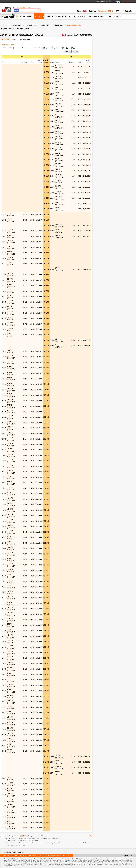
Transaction (45, 25)
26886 (4, 526)
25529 (4, 417)
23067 (4, 729)
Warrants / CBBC (106, 11)
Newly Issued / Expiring (111, 16)
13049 (4, 335)
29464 (4, 477)
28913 (4, 499)
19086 (4, 642)
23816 (4, 319)
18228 (4, 631)
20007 (4, 778)
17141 (4, 806)
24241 (4, 603)
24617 (52, 203)
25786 (4, 308)
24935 (4, 395)
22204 (52, 149)
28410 (4, 751)
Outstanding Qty (6, 28)
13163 (4, 466)
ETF (117, 11)
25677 (4, 302)
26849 (4, 455)
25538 (4, 291)
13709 (4, 220)
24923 (4, 450)
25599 (4, 428)
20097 (4, 674)
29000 (4, 691)
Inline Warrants (24, 39)
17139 (4, 800)
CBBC (14, 39)
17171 (4, 795)
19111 (4, 652)
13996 (4, 351)
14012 (4, 258)
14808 (4, 236)
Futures (92, 11)
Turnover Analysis (63, 16)
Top (91, 836)
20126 (4, 680)
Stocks (82, 11)
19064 (4, 636)
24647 (4, 614)
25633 (4, 264)
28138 (4, 543)
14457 (4, 242)
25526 (4, 406)
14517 (52, 72)
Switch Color (129, 2)
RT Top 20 (79, 16)
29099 (4, 685)
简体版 (105, 2)
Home (22, 16)
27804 (4, 494)
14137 (4, 214)
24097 (4, 598)
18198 (4, 559)
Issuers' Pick (92, 16)
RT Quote (39, 16)
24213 (4, 581)
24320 (4, 384)
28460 (52, 340)
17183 (4, 817)
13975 (52, 94)
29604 (4, 472)
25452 (4, 620)
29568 (4, 488)
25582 (4, 423)
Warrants (5, 39)
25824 (52, 154)
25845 (4, 401)
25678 (4, 439)
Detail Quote (17, 25)
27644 (4, 587)
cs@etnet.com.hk (62, 855)
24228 (52, 171)
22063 (4, 713)
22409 (52, 132)
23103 (52, 165)
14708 (52, 77)
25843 (4, 313)
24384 (4, 609)
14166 (4, 505)
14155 (4, 275)
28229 (52, 236)
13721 (4, 286)
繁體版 (98, 2)
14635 (4, 554)
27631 (52, 198)
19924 (4, 663)
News (30, 16)
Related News (58, 25)
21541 (4, 784)
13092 (4, 461)
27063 (4, 516)
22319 (52, 116)
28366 (52, 269)
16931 (52, 762)
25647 (4, 433)
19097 (4, 647)
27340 (52, 187)
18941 (4, 570)
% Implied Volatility (22, 28)
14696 (52, 67)
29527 (4, 483)
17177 (4, 811)
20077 (4, 669)
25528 (4, 412)
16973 (52, 768)
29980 (4, 324)
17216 (4, 828)
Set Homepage (115, 2)
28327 (52, 346)
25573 (4, 521)
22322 (52, 209)
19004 (4, 549)
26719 (4, 444)
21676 (4, 576)
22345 (52, 121)
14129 (4, 362)
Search (50, 16)
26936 (4, 532)
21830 (4, 718)
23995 (52, 231)
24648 (52, 176)
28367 (4, 746)
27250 (52, 182)
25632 (4, 368)
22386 (52, 127)
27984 (4, 696)
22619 (52, 138)
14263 (4, 231)
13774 (4, 280)
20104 (4, 625)
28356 (52, 225)
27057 (4, 538)
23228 (4, 735)
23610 (4, 740)
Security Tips (127, 855)
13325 (52, 105)
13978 (4, 329)
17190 (4, 822)
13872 (4, 390)
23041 (52, 143)
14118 (4, 247)
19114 (4, 658)
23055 (4, 592)
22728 (4, 724)
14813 (52, 89)
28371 (4, 702)
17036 (4, 789)
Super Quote (25, 7)
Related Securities (74, 25)
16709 (52, 773)
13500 (4, 357)
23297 (4, 510)
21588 (4, 707)
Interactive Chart (31, 25)
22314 (52, 110)
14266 (4, 253)
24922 (4, 297)
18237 (4, 565)
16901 (52, 757)
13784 (52, 99)
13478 (4, 373)
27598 (52, 193)
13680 (4, 379)
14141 (52, 83)
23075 (52, 160)
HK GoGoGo (127, 11)
